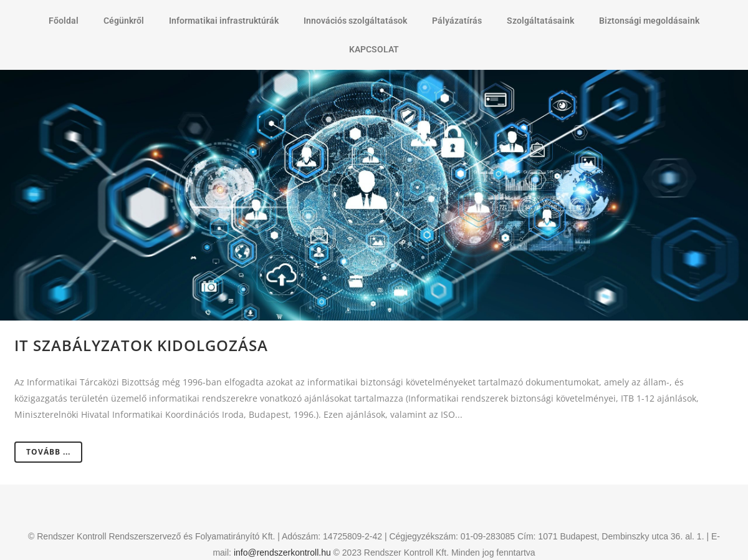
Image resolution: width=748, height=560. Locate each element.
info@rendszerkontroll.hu (282, 553)
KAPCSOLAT (374, 49)
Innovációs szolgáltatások (355, 21)
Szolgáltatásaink (540, 21)
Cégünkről (124, 21)
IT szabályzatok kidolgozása (141, 345)
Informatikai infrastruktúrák (224, 21)
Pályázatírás (457, 21)
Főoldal (64, 21)
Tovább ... (48, 452)
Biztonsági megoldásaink (649, 21)
